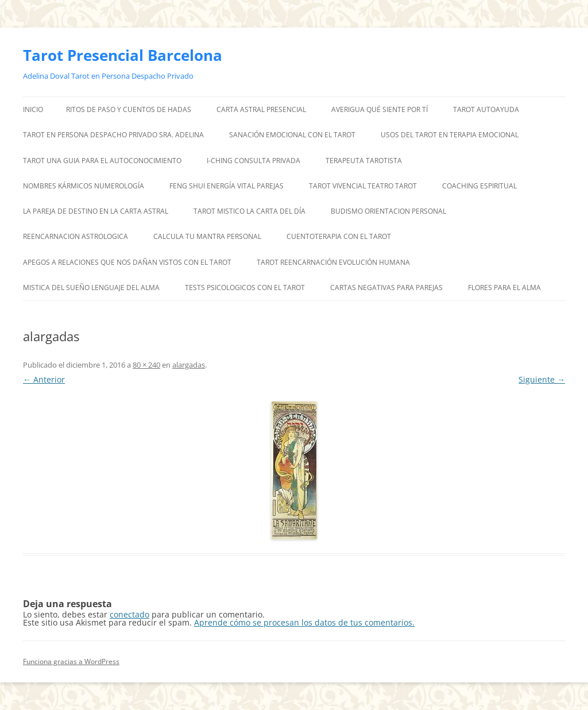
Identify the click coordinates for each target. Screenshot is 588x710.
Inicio (33, 109)
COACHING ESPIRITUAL (479, 186)
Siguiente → (542, 379)
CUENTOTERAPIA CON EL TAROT (339, 236)
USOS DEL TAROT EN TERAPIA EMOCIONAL (450, 135)
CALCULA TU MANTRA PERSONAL (207, 236)
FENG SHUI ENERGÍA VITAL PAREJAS (227, 186)
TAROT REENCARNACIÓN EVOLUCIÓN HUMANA (333, 262)
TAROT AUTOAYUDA (486, 109)
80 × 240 (146, 365)
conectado (129, 614)
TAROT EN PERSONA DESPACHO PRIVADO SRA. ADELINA (113, 135)
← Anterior (44, 379)
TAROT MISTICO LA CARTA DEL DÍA (249, 211)
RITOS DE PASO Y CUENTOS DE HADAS (129, 109)
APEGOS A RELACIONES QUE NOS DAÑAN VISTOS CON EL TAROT (127, 262)
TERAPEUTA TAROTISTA (364, 161)
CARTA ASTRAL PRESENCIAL (261, 109)
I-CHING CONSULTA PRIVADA (254, 161)
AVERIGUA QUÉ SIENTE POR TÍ (380, 109)
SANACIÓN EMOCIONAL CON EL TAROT (292, 135)
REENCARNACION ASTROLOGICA (76, 236)
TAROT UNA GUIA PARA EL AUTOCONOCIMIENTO (102, 161)
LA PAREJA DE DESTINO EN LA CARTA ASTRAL (96, 211)
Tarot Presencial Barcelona (123, 55)
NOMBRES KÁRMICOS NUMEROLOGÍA (84, 186)
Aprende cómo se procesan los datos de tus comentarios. (304, 622)
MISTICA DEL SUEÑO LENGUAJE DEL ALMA (91, 288)
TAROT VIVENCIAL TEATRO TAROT (363, 186)
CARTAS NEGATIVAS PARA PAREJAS (386, 288)
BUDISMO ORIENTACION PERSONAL (388, 211)
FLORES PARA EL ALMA (504, 288)
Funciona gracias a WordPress (71, 661)
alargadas (189, 365)
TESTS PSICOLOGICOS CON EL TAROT (245, 288)
